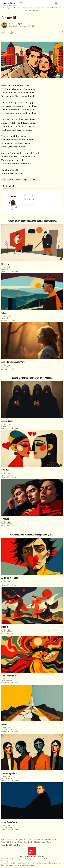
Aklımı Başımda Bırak (10, 578)
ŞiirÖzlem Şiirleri (6, 268)
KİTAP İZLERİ (9, 186)
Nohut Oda (29, 195)
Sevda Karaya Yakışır (9, 822)
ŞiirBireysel (6, 425)
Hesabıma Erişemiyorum (42, 839)
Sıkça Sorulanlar (40, 842)
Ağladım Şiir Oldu (8, 421)
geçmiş (26, 180)
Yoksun (4, 313)
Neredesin (5, 264)
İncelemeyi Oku (30, 205)
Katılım (23, 839)
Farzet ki (5, 627)
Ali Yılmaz (12, 24)
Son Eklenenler (7, 839)
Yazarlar (16, 839)
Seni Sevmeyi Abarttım (10, 774)
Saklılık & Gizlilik (7, 842)
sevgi (34, 180)
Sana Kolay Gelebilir (9, 676)
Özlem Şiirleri (13, 26)
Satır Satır (5, 470)
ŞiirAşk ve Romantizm (7, 474)
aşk (4, 180)
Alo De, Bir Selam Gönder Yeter (13, 362)
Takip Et (19, 24)
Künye (49, 842)
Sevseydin (5, 519)
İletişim (29, 839)
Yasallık (55, 839)
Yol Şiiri (4, 725)
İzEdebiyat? (29, 842)
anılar (18, 180)
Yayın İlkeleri (19, 842)
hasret (11, 180)
